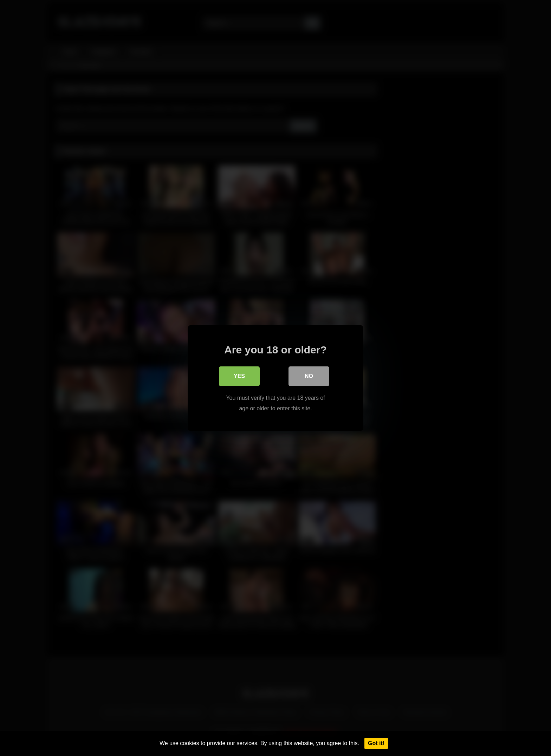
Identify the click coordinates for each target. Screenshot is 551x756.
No (309, 376)
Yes (239, 376)
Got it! (376, 743)
